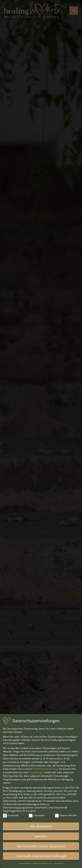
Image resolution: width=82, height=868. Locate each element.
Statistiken (37, 815)
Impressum (59, 863)
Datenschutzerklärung (46, 769)
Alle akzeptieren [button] (41, 826)
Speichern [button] (41, 836)
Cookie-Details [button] (25, 863)
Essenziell (11, 815)
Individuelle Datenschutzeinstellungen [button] (41, 856)
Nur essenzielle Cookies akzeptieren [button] (41, 846)
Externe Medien (66, 815)
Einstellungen (37, 772)
